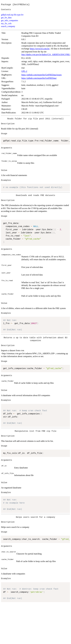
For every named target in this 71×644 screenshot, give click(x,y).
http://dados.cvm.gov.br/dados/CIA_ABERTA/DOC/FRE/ (46, 55)
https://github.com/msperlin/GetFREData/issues (41, 75)
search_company (8, 26)
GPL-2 (24, 71)
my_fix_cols (6, 23)
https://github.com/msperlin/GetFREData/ (39, 78)
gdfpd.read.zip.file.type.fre (12, 15)
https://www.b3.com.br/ (40, 49)
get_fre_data (6, 18)
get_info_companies (10, 20)
